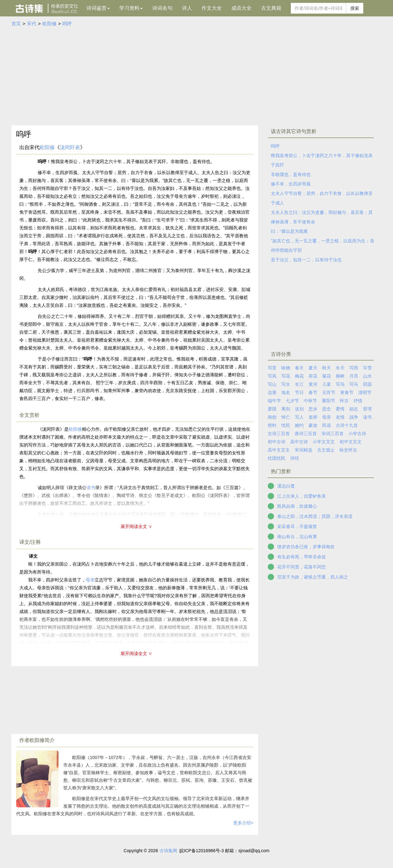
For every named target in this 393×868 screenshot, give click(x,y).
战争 (354, 417)
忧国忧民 (277, 458)
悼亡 (286, 417)
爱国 (272, 409)
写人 (299, 417)
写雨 (354, 368)
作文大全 (212, 8)
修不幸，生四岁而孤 (291, 184)
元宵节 (329, 392)
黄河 (313, 384)
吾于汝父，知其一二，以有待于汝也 (306, 260)
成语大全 (241, 8)
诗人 (187, 8)
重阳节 (328, 401)
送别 (299, 409)
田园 (367, 384)
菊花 (327, 376)
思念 (327, 409)
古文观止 (326, 450)
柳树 (340, 376)
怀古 (344, 401)
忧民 (286, 425)
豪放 (313, 425)
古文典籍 (271, 8)
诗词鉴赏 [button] (98, 8)
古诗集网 (168, 851)
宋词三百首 (333, 434)
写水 (286, 384)
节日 (299, 392)
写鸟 (340, 384)
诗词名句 (162, 8)
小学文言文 (324, 442)
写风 (272, 376)
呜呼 (67, 24)
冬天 (340, 368)
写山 (272, 384)
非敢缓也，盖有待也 (291, 174)
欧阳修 (50, 24)
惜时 (272, 425)
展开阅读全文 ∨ (136, 526)
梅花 (299, 376)
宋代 (32, 24)
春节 (313, 392)
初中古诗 (277, 442)
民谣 (327, 425)
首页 (16, 24)
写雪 (367, 368)
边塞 (272, 392)
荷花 (313, 376)
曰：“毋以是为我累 (289, 231)
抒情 (358, 401)
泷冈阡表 (70, 147)
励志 (354, 409)
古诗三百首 (279, 434)
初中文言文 (351, 442)
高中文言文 (279, 450)
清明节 (365, 392)
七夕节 (292, 401)
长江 (299, 384)
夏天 (313, 368)
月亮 (354, 376)
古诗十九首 (347, 425)
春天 (299, 368)
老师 (313, 417)
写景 (272, 368)
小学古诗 (357, 434)
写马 (354, 384)
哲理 (367, 409)
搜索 (355, 8)
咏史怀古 (348, 450)
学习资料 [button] (131, 8)
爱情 (340, 409)
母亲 (90, 580)
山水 (367, 376)
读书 (367, 417)
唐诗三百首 (306, 434)
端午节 (274, 401)
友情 (340, 417)
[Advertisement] (196, 75)
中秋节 (310, 401)
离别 (286, 409)
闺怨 (272, 417)
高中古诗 (299, 442)
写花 (286, 376)
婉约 (299, 425)
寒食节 (347, 392)
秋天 (327, 368)
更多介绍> (243, 823)
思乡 (313, 409)
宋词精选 (303, 450)
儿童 (327, 384)
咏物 (286, 368)
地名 (286, 392)
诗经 (295, 458)
